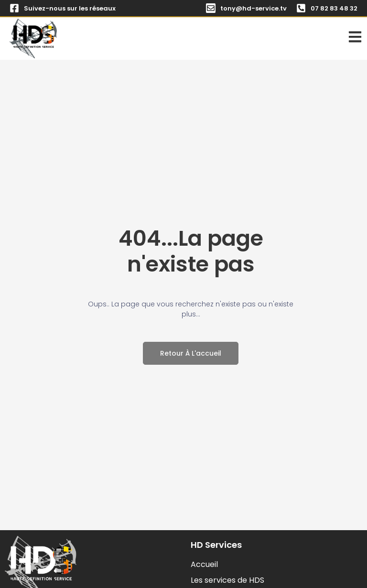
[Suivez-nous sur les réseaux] (14, 8)
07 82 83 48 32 (334, 8)
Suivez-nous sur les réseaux (70, 8)
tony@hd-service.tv (254, 8)
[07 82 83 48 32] (301, 8)
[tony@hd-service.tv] (211, 8)
